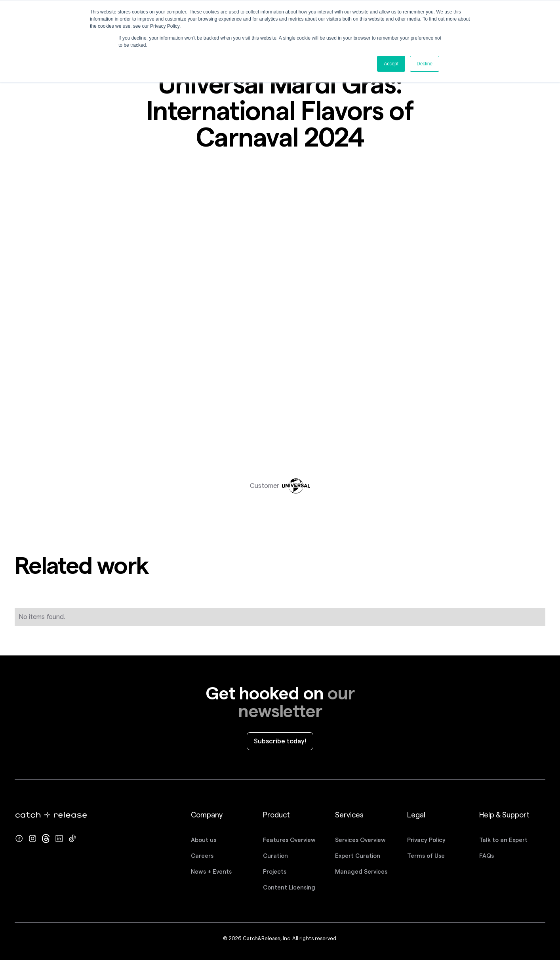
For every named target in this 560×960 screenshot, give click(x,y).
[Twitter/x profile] (46, 838)
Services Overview (360, 840)
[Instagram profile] (32, 838)
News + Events (211, 872)
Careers (202, 856)
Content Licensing (289, 888)
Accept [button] (391, 64)
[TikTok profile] (72, 838)
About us (204, 840)
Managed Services (361, 872)
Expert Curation (358, 856)
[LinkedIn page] (59, 838)
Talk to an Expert (503, 840)
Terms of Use (426, 856)
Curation (275, 856)
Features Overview (289, 840)
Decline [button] (425, 64)
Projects (275, 872)
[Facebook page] (19, 838)
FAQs (487, 856)
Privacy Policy (426, 840)
